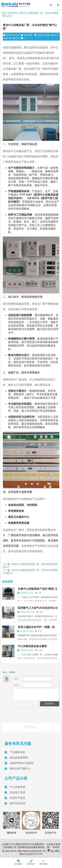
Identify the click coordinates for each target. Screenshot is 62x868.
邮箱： (33, 685)
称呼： (33, 679)
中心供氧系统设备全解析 (32, 646)
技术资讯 (13, 13)
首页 (4, 13)
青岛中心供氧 (44, 35)
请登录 (12, 672)
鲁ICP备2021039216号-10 (31, 851)
